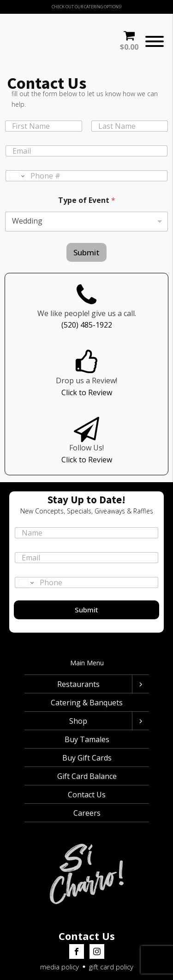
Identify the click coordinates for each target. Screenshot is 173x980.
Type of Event (87, 178)
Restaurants (78, 662)
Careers (86, 790)
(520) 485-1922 (87, 303)
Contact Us (87, 772)
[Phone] (86, 154)
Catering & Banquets (87, 680)
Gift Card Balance (86, 754)
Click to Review (87, 370)
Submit (86, 230)
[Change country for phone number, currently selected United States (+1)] (16, 154)
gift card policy (111, 945)
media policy (60, 945)
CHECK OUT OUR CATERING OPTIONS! (87, 7)
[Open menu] (155, 30)
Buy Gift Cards (86, 735)
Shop (78, 698)
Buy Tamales (86, 717)
